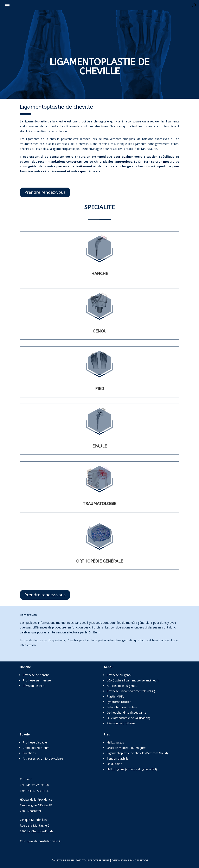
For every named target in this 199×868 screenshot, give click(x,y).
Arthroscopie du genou (122, 686)
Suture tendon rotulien (122, 707)
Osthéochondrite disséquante (126, 712)
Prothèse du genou (120, 675)
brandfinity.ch (138, 860)
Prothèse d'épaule (35, 742)
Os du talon (114, 764)
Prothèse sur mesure (37, 680)
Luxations (29, 753)
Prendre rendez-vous (45, 192)
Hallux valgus (115, 742)
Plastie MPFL (115, 696)
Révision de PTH (34, 686)
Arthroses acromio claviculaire (43, 758)
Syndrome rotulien (119, 702)
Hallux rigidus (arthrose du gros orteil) (132, 769)
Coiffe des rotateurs (36, 748)
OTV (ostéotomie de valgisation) (128, 718)
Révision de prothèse (121, 723)
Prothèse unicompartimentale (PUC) (131, 691)
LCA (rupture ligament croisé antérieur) (133, 680)
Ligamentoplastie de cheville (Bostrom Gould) (137, 753)
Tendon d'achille (118, 758)
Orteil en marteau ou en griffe (127, 748)
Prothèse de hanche (36, 675)
